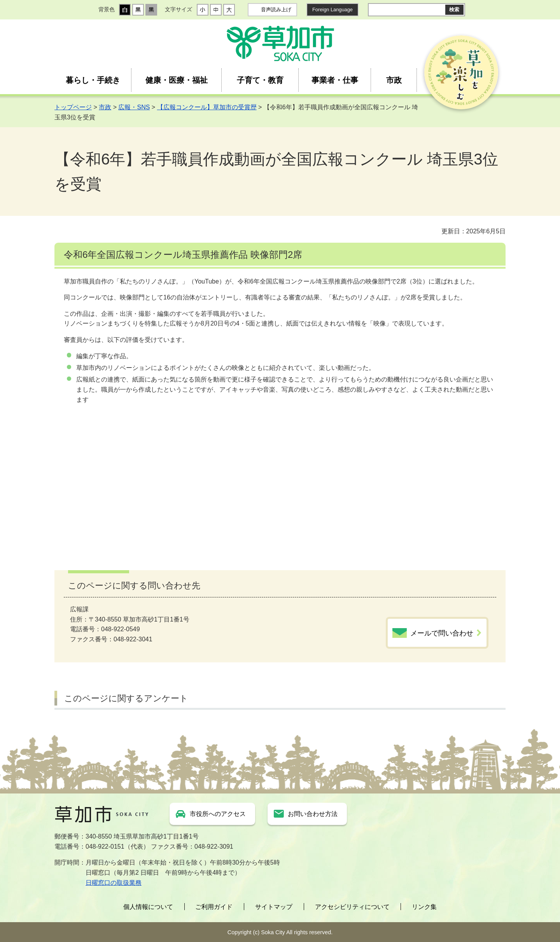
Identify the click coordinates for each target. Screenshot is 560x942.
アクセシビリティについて (352, 907)
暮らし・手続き (93, 80)
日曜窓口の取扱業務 (114, 883)
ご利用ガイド (214, 907)
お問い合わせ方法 (313, 814)
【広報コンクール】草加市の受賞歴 (207, 107)
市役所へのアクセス (218, 814)
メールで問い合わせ (442, 633)
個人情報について (148, 907)
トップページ (73, 107)
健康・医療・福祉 (177, 80)
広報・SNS (134, 107)
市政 (394, 80)
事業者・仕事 (335, 80)
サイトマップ (274, 907)
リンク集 (424, 907)
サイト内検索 (374, 10)
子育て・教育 (260, 80)
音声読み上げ (276, 10)
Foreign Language (332, 10)
